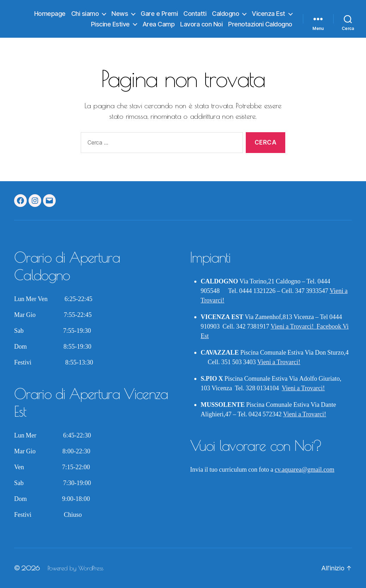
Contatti (195, 14)
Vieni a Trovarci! (294, 327)
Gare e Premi (159, 14)
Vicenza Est (269, 14)
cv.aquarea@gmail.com (304, 470)
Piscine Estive (110, 24)
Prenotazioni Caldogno (260, 24)
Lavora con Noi (201, 24)
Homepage (50, 14)
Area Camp (159, 24)
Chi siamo (85, 14)
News (120, 14)
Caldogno (225, 14)
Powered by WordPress (75, 568)
